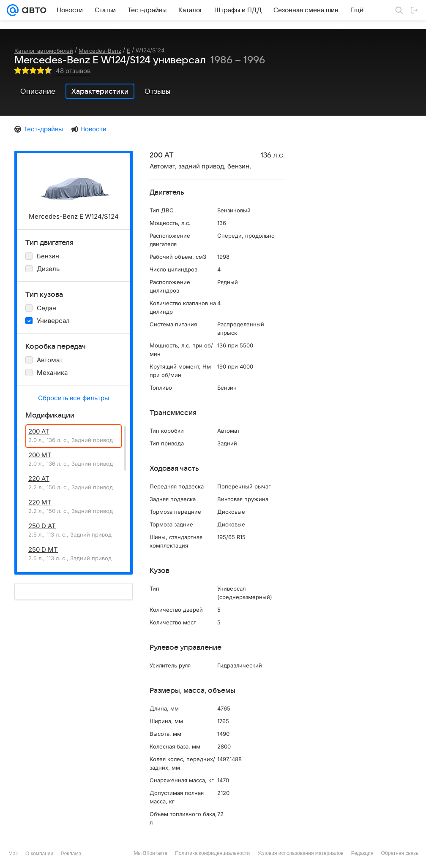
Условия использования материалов (300, 853)
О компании (39, 854)
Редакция (362, 853)
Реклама (71, 854)
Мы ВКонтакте (150, 853)
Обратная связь (400, 853)
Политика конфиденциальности (212, 853)
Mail (13, 854)
